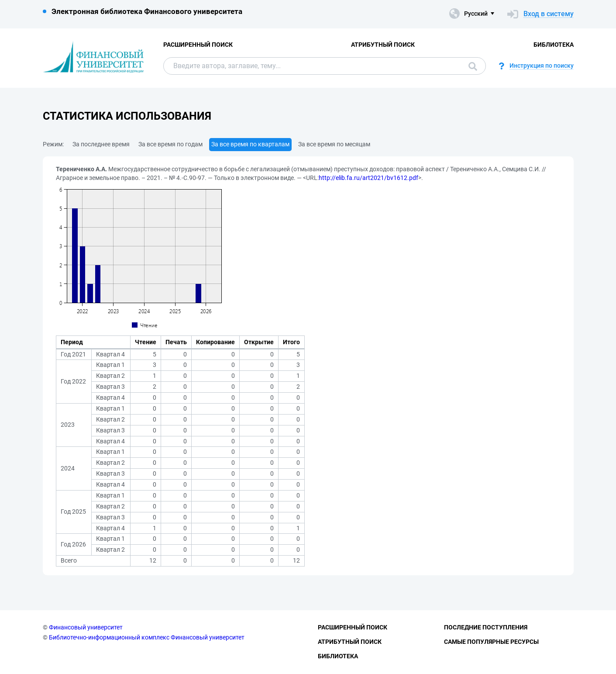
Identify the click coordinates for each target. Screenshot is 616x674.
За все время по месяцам (334, 144)
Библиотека (554, 45)
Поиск (473, 66)
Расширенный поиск (198, 45)
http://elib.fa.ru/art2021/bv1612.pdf (368, 178)
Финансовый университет (86, 627)
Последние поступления (486, 627)
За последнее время (101, 144)
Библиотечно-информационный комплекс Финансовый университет (147, 637)
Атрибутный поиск (383, 45)
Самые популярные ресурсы (491, 642)
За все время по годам (170, 144)
